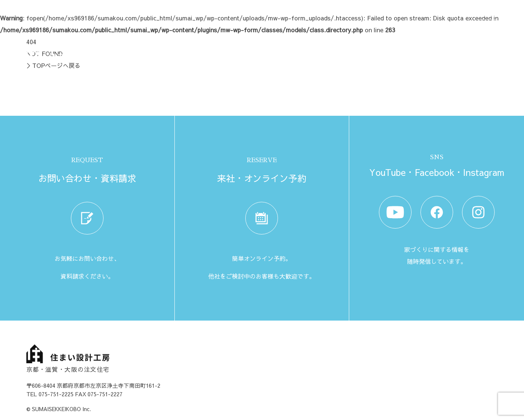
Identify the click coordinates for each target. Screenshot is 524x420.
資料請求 (388, 53)
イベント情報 (349, 53)
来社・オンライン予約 (438, 53)
